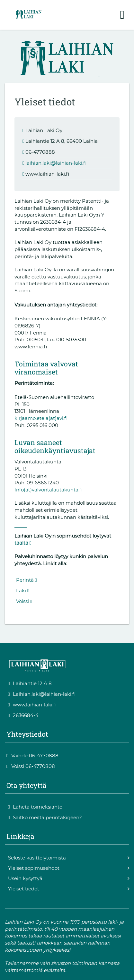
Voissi (24, 601)
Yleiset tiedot (24, 889)
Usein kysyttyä (25, 878)
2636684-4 (23, 715)
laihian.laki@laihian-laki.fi (56, 163)
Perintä (26, 580)
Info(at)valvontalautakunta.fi (49, 490)
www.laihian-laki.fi (32, 705)
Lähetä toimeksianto (35, 807)
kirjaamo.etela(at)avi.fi (41, 418)
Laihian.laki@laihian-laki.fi (42, 694)
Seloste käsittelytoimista (37, 858)
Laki (22, 591)
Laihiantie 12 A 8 (30, 683)
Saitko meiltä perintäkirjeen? (45, 817)
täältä (23, 543)
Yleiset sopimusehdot (34, 868)
